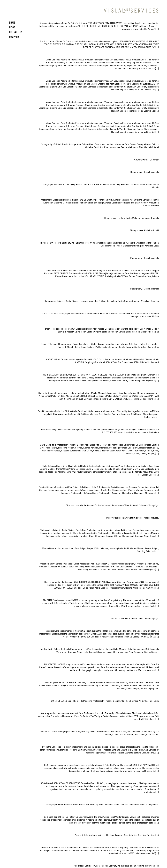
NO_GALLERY (16, 32)
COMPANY (14, 37)
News (12, 27)
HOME (12, 23)
